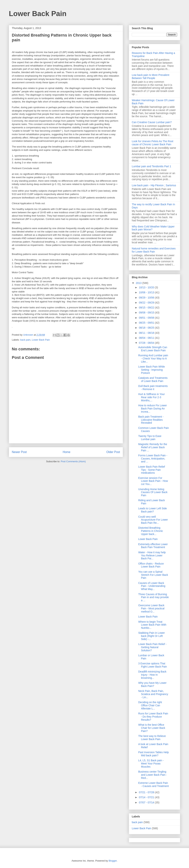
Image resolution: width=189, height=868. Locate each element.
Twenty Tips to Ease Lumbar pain (150, 438)
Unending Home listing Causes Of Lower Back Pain (153, 492)
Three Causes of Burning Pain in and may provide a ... (153, 597)
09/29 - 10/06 (147, 298)
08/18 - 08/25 (147, 328)
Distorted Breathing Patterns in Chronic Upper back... (151, 531)
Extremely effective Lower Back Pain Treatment (153, 546)
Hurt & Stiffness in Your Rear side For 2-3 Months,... (152, 397)
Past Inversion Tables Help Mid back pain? (154, 754)
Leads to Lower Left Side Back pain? (153, 510)
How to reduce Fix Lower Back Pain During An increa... (153, 409)
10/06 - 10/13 (147, 292)
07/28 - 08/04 (147, 343)
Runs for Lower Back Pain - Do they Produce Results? (153, 717)
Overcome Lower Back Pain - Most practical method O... (151, 608)
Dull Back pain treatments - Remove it (153, 388)
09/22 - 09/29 (147, 303)
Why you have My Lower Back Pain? (152, 684)
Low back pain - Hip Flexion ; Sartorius (154, 185)
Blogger (113, 861)
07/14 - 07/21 (147, 797)
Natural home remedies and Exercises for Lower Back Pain (154, 250)
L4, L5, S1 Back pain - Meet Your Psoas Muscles (151, 764)
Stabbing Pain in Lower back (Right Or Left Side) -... (152, 636)
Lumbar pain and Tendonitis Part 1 (151, 166)
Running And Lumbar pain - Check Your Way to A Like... (153, 358)
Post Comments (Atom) (73, 461)
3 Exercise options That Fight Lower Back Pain (153, 665)
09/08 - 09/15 (147, 313)
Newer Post (19, 452)
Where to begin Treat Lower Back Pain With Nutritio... (152, 625)
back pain (25, 340)
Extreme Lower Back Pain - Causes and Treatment (153, 784)
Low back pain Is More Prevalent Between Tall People (151, 77)
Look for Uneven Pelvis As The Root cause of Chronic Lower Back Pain (153, 143)
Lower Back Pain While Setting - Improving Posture (152, 370)
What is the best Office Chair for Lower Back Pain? (152, 728)
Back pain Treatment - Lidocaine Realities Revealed (151, 420)
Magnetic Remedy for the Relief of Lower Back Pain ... (153, 447)
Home (67, 452)
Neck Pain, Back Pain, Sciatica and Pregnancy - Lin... (153, 694)
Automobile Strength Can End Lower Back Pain (153, 349)
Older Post (113, 452)
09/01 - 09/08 (147, 318)
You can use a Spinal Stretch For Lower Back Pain (153, 575)
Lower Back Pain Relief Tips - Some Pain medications (152, 470)
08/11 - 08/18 (147, 333)
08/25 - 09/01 (147, 323)
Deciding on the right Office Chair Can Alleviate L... (150, 705)
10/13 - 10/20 (147, 287)
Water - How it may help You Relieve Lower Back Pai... (152, 555)
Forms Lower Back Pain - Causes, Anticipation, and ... (153, 459)
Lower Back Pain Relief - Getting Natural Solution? (152, 647)
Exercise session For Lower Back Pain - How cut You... (153, 481)
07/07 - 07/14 (147, 802)
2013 (139, 283)
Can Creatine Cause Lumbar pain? (152, 122)
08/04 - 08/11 (147, 338)
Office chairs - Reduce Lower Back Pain (151, 565)
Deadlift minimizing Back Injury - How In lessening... (152, 675)
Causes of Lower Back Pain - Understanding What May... (152, 586)
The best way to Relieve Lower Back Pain (152, 738)
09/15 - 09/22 (147, 308)
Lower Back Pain (38, 14)
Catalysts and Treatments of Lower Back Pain (153, 379)
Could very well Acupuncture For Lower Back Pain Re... (153, 520)
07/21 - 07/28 (147, 792)
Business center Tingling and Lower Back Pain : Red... (153, 775)
